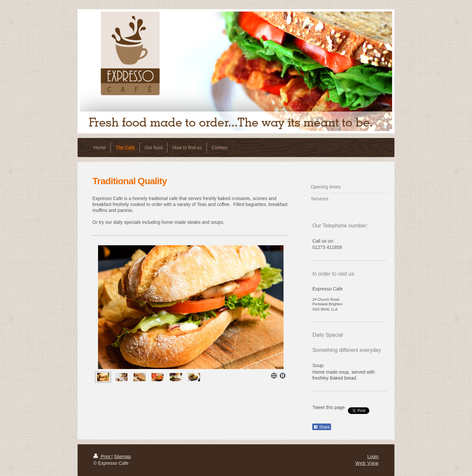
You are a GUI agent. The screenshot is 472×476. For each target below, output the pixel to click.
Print (102, 457)
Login (373, 457)
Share (321, 427)
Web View (367, 463)
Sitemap (122, 457)
